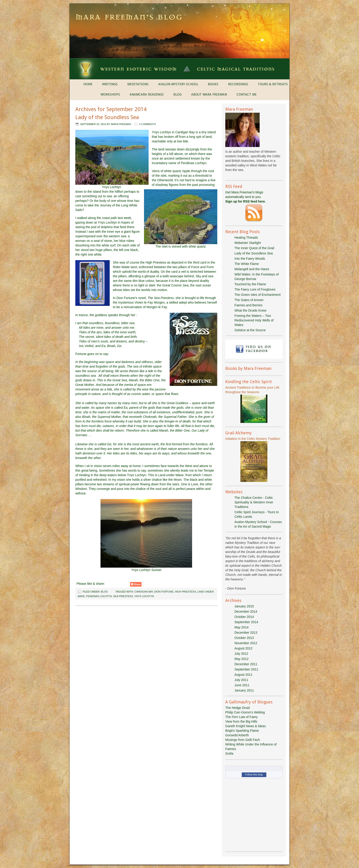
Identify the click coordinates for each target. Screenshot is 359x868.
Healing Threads (246, 238)
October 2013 (244, 638)
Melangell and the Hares (252, 269)
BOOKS (213, 84)
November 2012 (246, 643)
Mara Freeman (121, 124)
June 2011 (242, 685)
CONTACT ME (247, 94)
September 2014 (246, 622)
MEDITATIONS (138, 84)
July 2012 (241, 654)
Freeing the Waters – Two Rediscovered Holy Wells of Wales (254, 320)
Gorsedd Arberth (237, 735)
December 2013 (246, 633)
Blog (104, 592)
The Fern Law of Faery (242, 717)
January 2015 (244, 606)
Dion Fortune (164, 592)
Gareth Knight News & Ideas (246, 726)
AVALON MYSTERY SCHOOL (178, 84)
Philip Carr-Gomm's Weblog (245, 712)
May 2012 (241, 659)
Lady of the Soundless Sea (107, 117)
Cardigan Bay (144, 592)
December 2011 (246, 664)
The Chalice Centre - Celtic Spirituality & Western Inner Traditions (254, 502)
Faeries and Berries (248, 305)
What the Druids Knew (250, 310)
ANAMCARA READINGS (147, 94)
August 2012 (243, 648)
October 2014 (244, 617)
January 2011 (244, 690)
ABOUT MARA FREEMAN (209, 94)
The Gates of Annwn (249, 300)
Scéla (229, 753)
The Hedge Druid (238, 708)
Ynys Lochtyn (144, 596)
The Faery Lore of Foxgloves (255, 289)
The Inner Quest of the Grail (254, 248)
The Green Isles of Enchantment (258, 295)
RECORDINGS (238, 84)
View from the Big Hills (241, 721)
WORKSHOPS (110, 94)
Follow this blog (254, 775)
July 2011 (241, 680)
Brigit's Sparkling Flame (242, 731)
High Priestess (185, 592)
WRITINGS (110, 84)
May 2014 (241, 627)
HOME (88, 84)
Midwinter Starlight (248, 243)
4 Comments (147, 124)
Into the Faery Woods (250, 259)
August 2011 (243, 675)
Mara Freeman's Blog (179, 18)
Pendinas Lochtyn (99, 596)
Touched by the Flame (250, 284)
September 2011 (246, 669)
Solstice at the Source (250, 330)
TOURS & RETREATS (273, 84)
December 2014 (246, 612)
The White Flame (247, 264)
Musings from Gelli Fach (243, 740)
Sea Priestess (123, 596)
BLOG (177, 94)
